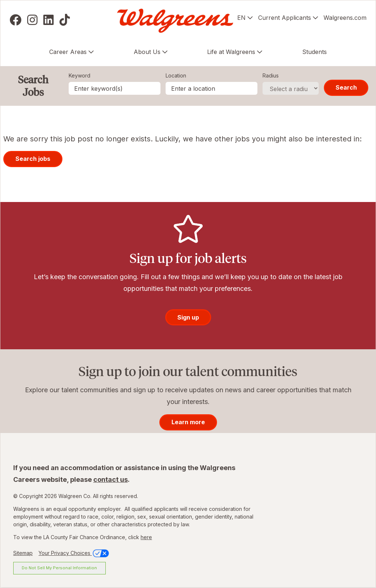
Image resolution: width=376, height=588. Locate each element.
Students (314, 52)
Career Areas (68, 52)
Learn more (188, 422)
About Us (147, 52)
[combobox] (211, 88)
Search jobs (33, 159)
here (146, 537)
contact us (111, 479)
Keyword (79, 75)
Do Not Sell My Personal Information (59, 568)
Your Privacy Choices (74, 553)
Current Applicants (285, 18)
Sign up (188, 317)
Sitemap (23, 553)
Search (346, 87)
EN (241, 18)
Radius (271, 75)
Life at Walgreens (231, 52)
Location (176, 75)
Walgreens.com (345, 18)
